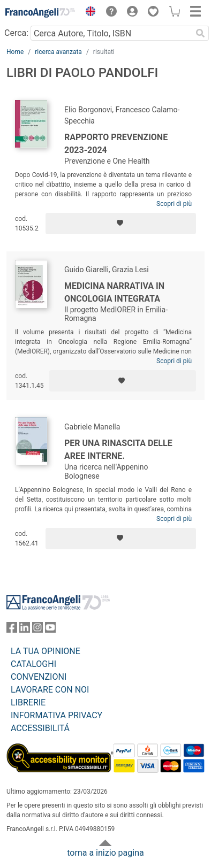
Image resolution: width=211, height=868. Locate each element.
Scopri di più (174, 204)
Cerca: (16, 33)
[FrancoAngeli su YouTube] (50, 630)
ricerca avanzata (58, 52)
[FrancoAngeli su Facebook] (12, 630)
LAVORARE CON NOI (50, 690)
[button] (88, 13)
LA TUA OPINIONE (46, 651)
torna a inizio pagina (105, 853)
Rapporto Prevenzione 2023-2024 (116, 144)
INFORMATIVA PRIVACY (56, 715)
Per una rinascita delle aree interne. (118, 450)
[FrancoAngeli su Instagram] (37, 630)
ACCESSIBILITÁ (40, 728)
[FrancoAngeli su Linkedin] (25, 630)
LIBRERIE (28, 702)
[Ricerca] (200, 33)
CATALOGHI (33, 664)
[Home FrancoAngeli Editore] (40, 13)
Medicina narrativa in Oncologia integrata (114, 292)
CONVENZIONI (39, 677)
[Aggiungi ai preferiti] (121, 224)
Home (15, 52)
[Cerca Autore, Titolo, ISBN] (111, 33)
